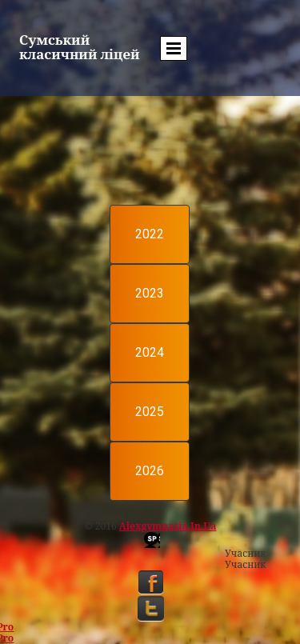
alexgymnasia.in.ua (168, 526)
